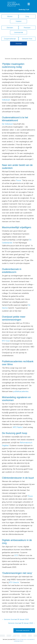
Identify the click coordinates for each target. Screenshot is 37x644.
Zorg (27, 16)
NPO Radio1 (18, 427)
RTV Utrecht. (14, 582)
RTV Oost (6, 341)
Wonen (10, 16)
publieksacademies (21, 391)
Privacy (18, 639)
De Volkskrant (7, 124)
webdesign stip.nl (18, 641)
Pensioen (27, 28)
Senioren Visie (27, 39)
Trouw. (30, 496)
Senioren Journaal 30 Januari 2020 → (22, 623)
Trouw (18, 180)
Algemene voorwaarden (27, 639)
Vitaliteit (19, 21)
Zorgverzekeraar (10, 39)
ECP (16, 555)
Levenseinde (19, 32)
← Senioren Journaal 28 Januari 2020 (15, 619)
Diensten (10, 28)
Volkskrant (6, 100)
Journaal (19, 43)
